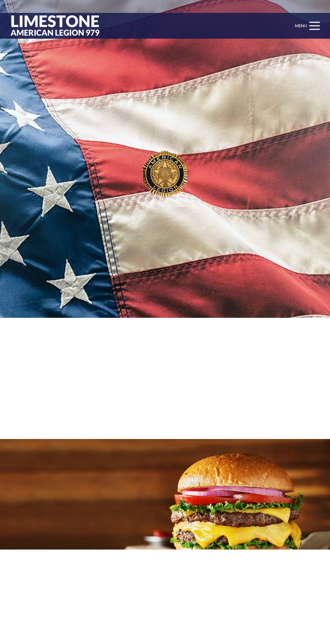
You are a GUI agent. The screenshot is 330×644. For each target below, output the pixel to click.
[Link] (53, 26)
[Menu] (307, 26)
